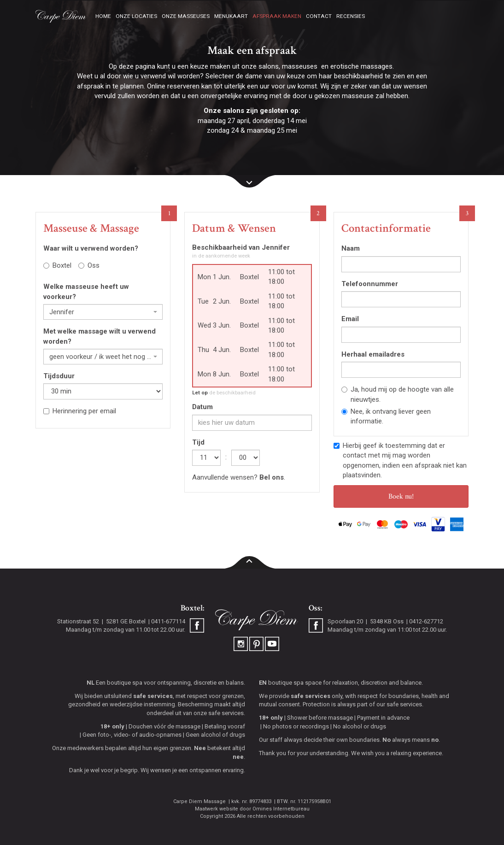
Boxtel (57, 265)
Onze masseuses (186, 16)
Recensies (351, 16)
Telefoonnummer (370, 284)
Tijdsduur (59, 376)
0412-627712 (426, 621)
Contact (319, 16)
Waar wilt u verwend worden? (91, 248)
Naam (351, 248)
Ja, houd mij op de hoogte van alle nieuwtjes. (398, 394)
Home (103, 16)
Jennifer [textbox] (62, 312)
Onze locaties (136, 16)
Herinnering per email (80, 411)
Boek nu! (401, 496)
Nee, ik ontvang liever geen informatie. (386, 416)
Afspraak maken (277, 16)
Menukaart (231, 16)
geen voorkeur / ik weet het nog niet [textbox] (100, 357)
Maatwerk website (217, 809)
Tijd (198, 442)
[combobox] (103, 312)
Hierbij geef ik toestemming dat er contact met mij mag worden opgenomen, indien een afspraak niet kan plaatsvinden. (400, 460)
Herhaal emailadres (373, 354)
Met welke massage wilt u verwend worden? (100, 336)
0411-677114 (168, 621)
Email (350, 319)
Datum (202, 407)
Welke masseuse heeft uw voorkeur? (86, 291)
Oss (89, 265)
